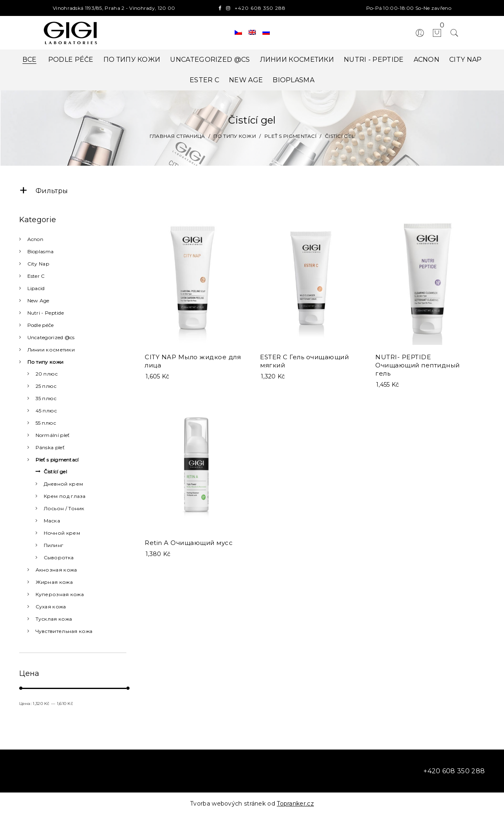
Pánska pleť (50, 447)
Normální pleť (53, 435)
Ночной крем (62, 533)
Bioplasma (293, 80)
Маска (52, 521)
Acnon (427, 60)
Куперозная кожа (60, 594)
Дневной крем (64, 484)
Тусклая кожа (54, 619)
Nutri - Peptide (374, 60)
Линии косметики (297, 60)
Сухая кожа (51, 607)
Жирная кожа (54, 582)
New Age (246, 80)
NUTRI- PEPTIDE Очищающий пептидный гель (418, 365)
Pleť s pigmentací (57, 460)
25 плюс (46, 386)
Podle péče (71, 60)
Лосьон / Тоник (64, 508)
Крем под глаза (65, 496)
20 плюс (47, 374)
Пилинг (54, 545)
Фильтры (44, 191)
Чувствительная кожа (64, 631)
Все (30, 60)
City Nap (465, 60)
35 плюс (46, 398)
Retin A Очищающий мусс (189, 539)
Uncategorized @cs (210, 60)
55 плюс (46, 423)
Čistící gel (55, 472)
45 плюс (46, 411)
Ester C (204, 80)
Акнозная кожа (56, 570)
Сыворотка (59, 557)
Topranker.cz (295, 804)
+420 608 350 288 (260, 8)
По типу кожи (132, 60)
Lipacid (36, 288)
